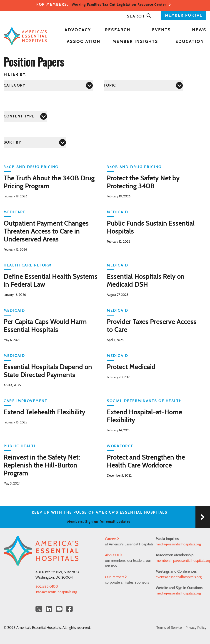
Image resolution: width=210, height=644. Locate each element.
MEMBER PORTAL (184, 15)
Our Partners (116, 577)
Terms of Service (169, 628)
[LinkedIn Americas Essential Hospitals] (49, 609)
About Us (114, 555)
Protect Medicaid (131, 367)
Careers (112, 539)
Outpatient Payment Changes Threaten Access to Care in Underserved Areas (46, 232)
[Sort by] (35, 143)
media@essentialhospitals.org (178, 544)
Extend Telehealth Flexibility (44, 413)
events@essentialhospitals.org (179, 577)
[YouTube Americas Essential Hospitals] (59, 609)
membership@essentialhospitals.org (181, 561)
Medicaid (117, 212)
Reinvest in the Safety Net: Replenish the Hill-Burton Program (42, 466)
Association (84, 42)
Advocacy (78, 30)
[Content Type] (25, 116)
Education (190, 42)
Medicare (15, 212)
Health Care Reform (28, 265)
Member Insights (135, 42)
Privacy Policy (196, 628)
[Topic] (143, 86)
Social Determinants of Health (144, 401)
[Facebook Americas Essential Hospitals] (69, 609)
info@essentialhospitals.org (56, 592)
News (199, 30)
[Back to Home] (25, 36)
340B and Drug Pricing (31, 167)
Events (161, 30)
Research (118, 30)
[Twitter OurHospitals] (39, 609)
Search (139, 16)
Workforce (120, 446)
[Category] (48, 86)
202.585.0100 (47, 587)
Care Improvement (25, 401)
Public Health (20, 446)
